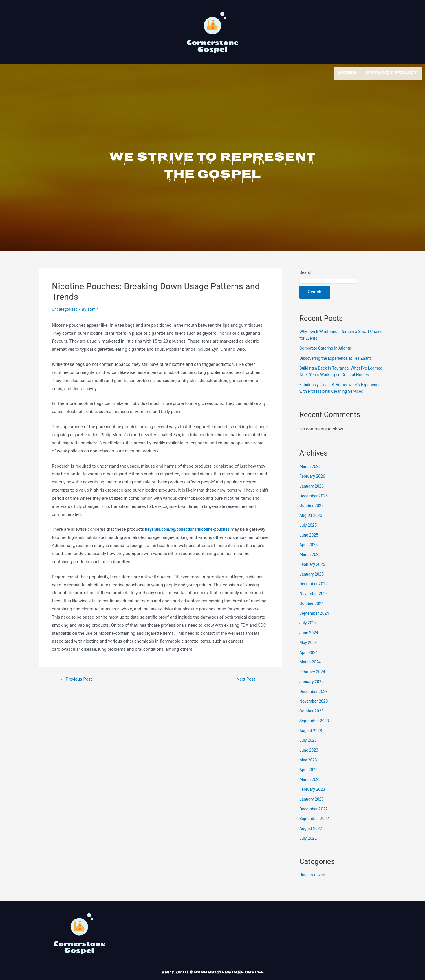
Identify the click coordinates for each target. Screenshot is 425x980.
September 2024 (315, 625)
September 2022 (315, 830)
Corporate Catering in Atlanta (327, 347)
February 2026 (313, 488)
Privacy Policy (392, 72)
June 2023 (309, 762)
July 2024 (309, 634)
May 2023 (309, 772)
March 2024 (311, 674)
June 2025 (309, 547)
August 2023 (312, 742)
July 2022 (309, 850)
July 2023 (309, 752)
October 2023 (312, 723)
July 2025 (309, 537)
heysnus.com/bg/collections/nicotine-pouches (191, 528)
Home (347, 72)
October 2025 (312, 517)
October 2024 (312, 615)
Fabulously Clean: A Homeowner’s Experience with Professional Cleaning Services (336, 396)
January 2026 (313, 498)
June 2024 (309, 644)
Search (306, 271)
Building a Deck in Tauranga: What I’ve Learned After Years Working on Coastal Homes (338, 373)
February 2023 (313, 801)
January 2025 (313, 586)
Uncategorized (66, 308)
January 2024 (313, 693)
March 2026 (311, 478)
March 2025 (311, 566)
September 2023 (315, 732)
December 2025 (315, 508)
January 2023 (313, 811)
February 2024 (313, 683)
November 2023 (315, 713)
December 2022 (315, 821)
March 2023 (311, 791)
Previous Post (78, 678)
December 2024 (315, 595)
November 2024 (315, 605)
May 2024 (309, 654)
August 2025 (312, 527)
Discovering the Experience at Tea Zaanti (338, 357)
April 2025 (309, 556)
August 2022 (312, 840)
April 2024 (309, 664)
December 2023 (315, 703)
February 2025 (313, 576)
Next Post (247, 678)
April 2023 (309, 781)
